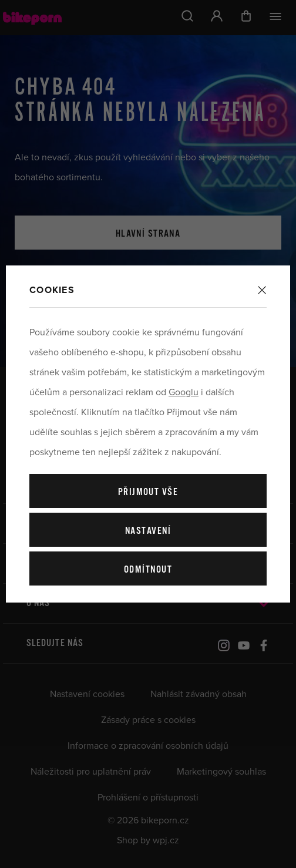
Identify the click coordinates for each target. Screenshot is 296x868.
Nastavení (148, 531)
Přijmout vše (148, 492)
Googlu (184, 392)
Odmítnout (148, 570)
